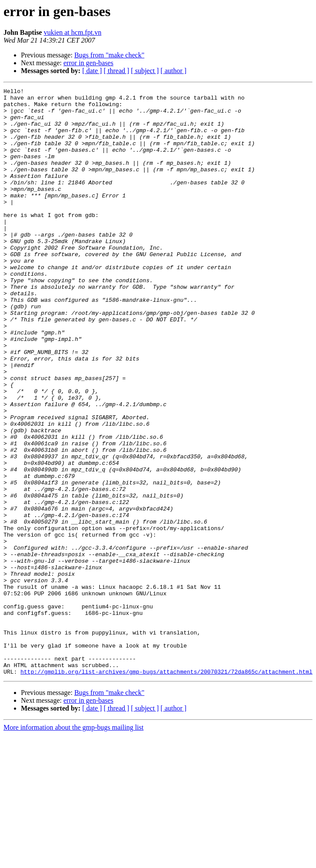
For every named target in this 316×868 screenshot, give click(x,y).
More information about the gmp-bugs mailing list (74, 845)
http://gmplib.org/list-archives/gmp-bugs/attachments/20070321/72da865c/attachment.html (166, 789)
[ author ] (174, 71)
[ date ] (92, 71)
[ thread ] (116, 71)
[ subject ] (145, 71)
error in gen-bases (89, 63)
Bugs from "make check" (109, 55)
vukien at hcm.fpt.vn (72, 32)
